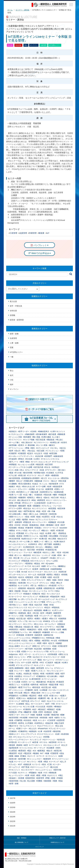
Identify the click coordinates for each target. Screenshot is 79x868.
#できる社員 (40, 707)
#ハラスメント (51, 756)
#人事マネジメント (58, 431)
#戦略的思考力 (43, 431)
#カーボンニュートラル (38, 591)
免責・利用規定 (22, 838)
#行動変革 (13, 453)
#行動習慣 (22, 453)
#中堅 (11, 679)
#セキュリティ (40, 665)
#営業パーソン (27, 651)
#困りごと (49, 542)
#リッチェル (25, 558)
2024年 (13, 812)
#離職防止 (62, 566)
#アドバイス (46, 646)
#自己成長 (40, 451)
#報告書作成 (41, 682)
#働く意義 (36, 437)
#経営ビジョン (14, 685)
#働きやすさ (14, 726)
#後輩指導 (47, 759)
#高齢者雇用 (30, 434)
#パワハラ (40, 756)
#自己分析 (55, 498)
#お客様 (48, 533)
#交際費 (39, 588)
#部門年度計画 (29, 511)
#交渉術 (66, 552)
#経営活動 (53, 453)
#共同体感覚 (52, 654)
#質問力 (30, 619)
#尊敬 (27, 448)
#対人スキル (39, 624)
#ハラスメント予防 (41, 651)
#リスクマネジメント (46, 734)
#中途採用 (13, 459)
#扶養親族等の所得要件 (30, 478)
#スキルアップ (29, 676)
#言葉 (11, 676)
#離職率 (12, 481)
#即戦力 (21, 459)
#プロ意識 (13, 773)
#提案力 (63, 696)
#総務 (60, 756)
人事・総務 (14, 343)
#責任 (27, 668)
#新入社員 (54, 767)
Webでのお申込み (40, 253)
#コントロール (54, 478)
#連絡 (54, 580)
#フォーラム (52, 566)
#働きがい (45, 530)
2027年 (13, 798)
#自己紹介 (13, 621)
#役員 (35, 720)
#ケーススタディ (37, 704)
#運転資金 (18, 627)
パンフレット (40, 245)
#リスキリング (14, 561)
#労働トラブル (14, 663)
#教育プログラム (24, 687)
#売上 (22, 470)
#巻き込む (31, 451)
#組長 (53, 530)
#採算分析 (13, 759)
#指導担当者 (44, 569)
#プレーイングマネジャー (19, 740)
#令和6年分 (33, 544)
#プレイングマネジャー (36, 580)
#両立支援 (62, 481)
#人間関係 (24, 696)
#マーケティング (30, 660)
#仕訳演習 (38, 649)
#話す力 (51, 643)
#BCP (63, 525)
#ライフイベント (15, 440)
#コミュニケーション (44, 770)
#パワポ (28, 566)
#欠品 (25, 495)
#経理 (51, 718)
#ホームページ (49, 660)
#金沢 (43, 701)
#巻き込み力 (28, 610)
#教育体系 (22, 751)
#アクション (44, 583)
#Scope (25, 591)
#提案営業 (49, 489)
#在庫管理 (50, 674)
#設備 (58, 709)
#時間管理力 (14, 629)
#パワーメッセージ (49, 679)
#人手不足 (59, 473)
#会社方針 (38, 605)
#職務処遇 (61, 434)
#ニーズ (12, 635)
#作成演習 (53, 586)
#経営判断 (22, 759)
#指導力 (23, 629)
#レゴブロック (62, 599)
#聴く (55, 533)
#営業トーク (59, 489)
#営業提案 (20, 635)
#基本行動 (57, 770)
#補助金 (12, 530)
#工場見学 (49, 663)
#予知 (20, 712)
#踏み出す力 (62, 539)
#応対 (44, 511)
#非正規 (36, 613)
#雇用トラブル (60, 718)
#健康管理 (57, 613)
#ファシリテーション (60, 759)
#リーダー (57, 764)
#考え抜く (59, 440)
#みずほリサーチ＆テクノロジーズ (46, 657)
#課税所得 (22, 588)
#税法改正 (42, 709)
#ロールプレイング (30, 597)
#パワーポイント (36, 745)
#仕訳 (20, 753)
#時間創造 (13, 464)
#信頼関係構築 (56, 569)
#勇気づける (63, 654)
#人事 (40, 731)
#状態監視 (13, 712)
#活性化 (36, 674)
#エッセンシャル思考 (26, 464)
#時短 (34, 500)
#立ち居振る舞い (15, 514)
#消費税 (39, 781)
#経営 (26, 745)
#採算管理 (40, 778)
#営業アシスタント (38, 671)
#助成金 (21, 528)
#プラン (61, 586)
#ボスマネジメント (38, 561)
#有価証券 (62, 495)
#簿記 (60, 775)
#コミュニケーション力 (24, 602)
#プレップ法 (23, 621)
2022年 (13, 821)
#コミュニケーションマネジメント (22, 643)
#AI (30, 632)
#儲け (20, 511)
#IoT (42, 753)
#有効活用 (40, 464)
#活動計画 (36, 594)
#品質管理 (60, 720)
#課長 (40, 629)
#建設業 (57, 663)
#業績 (11, 555)
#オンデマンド (25, 569)
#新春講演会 (34, 525)
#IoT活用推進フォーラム (18, 632)
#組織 (11, 693)
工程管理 (13, 233)
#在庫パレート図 (15, 495)
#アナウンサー (51, 470)
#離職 (64, 629)
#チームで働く (14, 442)
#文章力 (24, 682)
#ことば (12, 520)
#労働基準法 (23, 731)
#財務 (11, 720)
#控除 (11, 503)
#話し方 (63, 762)
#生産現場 (65, 734)
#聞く (24, 451)
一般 (12, 357)
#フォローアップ (46, 616)
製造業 (42, 233)
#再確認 (12, 619)
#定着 (46, 629)
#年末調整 (24, 718)
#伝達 (42, 470)
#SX (10, 558)
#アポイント (59, 668)
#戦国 (42, 525)
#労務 (37, 577)
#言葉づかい (54, 696)
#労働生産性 (28, 481)
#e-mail (24, 572)
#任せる (47, 467)
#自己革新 (31, 550)
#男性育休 (65, 478)
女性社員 (13, 311)
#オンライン (32, 762)
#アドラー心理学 (15, 508)
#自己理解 (60, 627)
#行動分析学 (63, 646)
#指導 (25, 605)
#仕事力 (65, 663)
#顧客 (28, 671)
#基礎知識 (22, 613)
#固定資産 (13, 498)
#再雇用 (49, 613)
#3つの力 (12, 500)
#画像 (47, 753)
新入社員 (13, 301)
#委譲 (11, 473)
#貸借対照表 (30, 778)
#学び (40, 544)
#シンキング (26, 646)
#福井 (62, 676)
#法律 (57, 734)
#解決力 (52, 445)
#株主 (29, 613)
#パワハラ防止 (54, 591)
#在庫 (27, 775)
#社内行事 (39, 456)
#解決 (11, 591)
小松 (12, 380)
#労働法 (23, 756)
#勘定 (37, 627)
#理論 (11, 627)
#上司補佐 (29, 723)
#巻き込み (27, 508)
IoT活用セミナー (16, 352)
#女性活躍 (41, 575)
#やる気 (54, 641)
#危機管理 (42, 698)
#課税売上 (31, 498)
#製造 (38, 775)
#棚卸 (55, 495)
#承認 (53, 583)
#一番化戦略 (30, 445)
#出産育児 (46, 517)
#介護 (53, 517)
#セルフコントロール (55, 701)
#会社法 (21, 577)
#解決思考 (37, 552)
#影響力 (37, 619)
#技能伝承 (27, 764)
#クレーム (49, 668)
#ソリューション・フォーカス (20, 552)
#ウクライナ (32, 475)
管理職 (12, 315)
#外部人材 (22, 475)
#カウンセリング (43, 448)
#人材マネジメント (54, 503)
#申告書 (18, 503)
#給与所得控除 (14, 478)
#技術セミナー (14, 734)
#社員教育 (50, 748)
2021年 (13, 826)
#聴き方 (49, 751)
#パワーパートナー (16, 649)
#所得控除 (43, 718)
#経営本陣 (61, 508)
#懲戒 (58, 638)
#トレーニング (33, 583)
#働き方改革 (59, 723)
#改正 (43, 594)
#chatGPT (44, 558)
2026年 (13, 803)
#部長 (24, 580)
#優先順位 (13, 583)
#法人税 (23, 781)
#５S (45, 773)
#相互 (33, 448)
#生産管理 (47, 731)
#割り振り (62, 470)
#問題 (47, 778)
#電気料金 (29, 564)
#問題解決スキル (38, 638)
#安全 (44, 764)
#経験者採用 (58, 456)
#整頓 (28, 462)
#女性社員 (61, 740)
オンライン (14, 389)
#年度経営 (60, 682)
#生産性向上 (39, 723)
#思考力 (21, 445)
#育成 (31, 605)
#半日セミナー (28, 503)
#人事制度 (43, 690)
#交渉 (59, 552)
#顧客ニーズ (39, 542)
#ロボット (35, 558)
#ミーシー (13, 489)
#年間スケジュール (31, 536)
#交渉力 (30, 453)
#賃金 (62, 753)
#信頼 (54, 646)
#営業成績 (20, 533)
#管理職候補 (63, 641)
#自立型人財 (21, 619)
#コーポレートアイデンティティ (21, 456)
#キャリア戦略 (29, 440)
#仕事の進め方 (59, 542)
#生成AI (53, 558)
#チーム (12, 729)
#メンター (42, 720)
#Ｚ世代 (12, 492)
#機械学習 (28, 712)
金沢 (12, 375)
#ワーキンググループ (24, 665)
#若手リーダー (24, 431)
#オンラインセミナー (55, 671)
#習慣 (62, 451)
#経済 (11, 657)
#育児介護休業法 (24, 484)
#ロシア (41, 475)
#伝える (12, 533)
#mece (32, 520)
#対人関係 (52, 539)
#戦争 (47, 475)
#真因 (50, 577)
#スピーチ (50, 665)
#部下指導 (29, 649)
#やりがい (40, 547)
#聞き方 (27, 693)
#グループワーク (32, 470)
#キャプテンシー (15, 624)
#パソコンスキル (26, 748)
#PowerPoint (43, 729)
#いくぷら (43, 484)
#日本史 (18, 525)
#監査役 (19, 536)
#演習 (11, 602)
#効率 (11, 451)
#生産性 (49, 707)
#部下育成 (25, 767)
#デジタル (43, 742)
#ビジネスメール (15, 707)
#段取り (12, 674)
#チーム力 (32, 575)
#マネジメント (14, 770)
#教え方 (59, 583)
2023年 (13, 817)
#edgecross (13, 654)
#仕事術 (32, 489)
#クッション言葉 (15, 437)
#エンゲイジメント (40, 508)
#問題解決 (33, 773)
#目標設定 (48, 712)
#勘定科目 (27, 555)
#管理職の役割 (39, 473)
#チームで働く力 (26, 542)
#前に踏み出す (27, 442)
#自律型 (12, 665)
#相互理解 (13, 599)
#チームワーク (14, 767)
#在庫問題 (60, 588)
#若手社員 (25, 701)
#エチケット (23, 773)
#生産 (33, 775)
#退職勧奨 (52, 522)
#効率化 (21, 723)
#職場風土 (49, 547)
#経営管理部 (14, 718)
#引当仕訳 (63, 536)
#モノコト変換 (42, 445)
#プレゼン (13, 764)
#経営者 (35, 742)
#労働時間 (29, 690)
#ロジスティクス (51, 572)
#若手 (63, 674)
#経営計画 (58, 751)
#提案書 (39, 715)
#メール (32, 682)
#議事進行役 (48, 635)
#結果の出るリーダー (30, 539)
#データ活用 (26, 663)
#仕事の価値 (46, 437)
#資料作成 (34, 685)
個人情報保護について (22, 842)
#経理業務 (47, 649)
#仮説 (63, 597)
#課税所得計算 (49, 588)
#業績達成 (50, 440)
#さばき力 (38, 453)
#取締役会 (62, 533)
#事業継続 (50, 525)
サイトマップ (39, 847)
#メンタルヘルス (53, 594)
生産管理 (13, 338)
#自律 (49, 486)
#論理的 (25, 520)
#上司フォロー (58, 610)
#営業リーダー (22, 729)
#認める (47, 498)
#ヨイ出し (54, 448)
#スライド (13, 588)
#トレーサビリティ (16, 564)
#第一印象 (51, 511)
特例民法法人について (58, 842)
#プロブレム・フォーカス (52, 506)
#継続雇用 (22, 506)
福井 (12, 384)
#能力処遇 (52, 434)
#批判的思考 (53, 484)
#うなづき (40, 489)
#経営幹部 (53, 742)
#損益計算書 (53, 685)
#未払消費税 (53, 536)
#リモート (62, 742)
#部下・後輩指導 (15, 522)
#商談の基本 (36, 693)
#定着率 (35, 569)
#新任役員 (36, 687)
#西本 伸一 (62, 555)
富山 (12, 371)
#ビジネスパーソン (41, 442)
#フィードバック (15, 610)
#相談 (67, 580)
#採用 (59, 629)
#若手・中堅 (50, 704)
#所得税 (64, 575)
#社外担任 (28, 720)
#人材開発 (20, 704)
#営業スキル (21, 698)
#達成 (38, 517)
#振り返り (58, 616)
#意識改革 (13, 687)
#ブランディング (15, 660)
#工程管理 (51, 720)
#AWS (58, 748)
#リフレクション (52, 451)
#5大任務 (29, 459)
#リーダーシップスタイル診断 (20, 467)
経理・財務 (14, 334)
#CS (34, 751)
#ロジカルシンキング (52, 745)
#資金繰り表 (28, 627)
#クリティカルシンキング (41, 462)
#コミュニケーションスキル (20, 638)
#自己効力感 (38, 467)
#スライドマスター (36, 572)
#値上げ (54, 481)
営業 (12, 347)
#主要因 (43, 577)
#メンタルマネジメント (18, 544)
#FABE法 (47, 621)
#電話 (29, 751)
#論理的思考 (14, 748)
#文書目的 (38, 495)
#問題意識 (25, 561)
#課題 (53, 778)
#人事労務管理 (35, 679)
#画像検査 (46, 632)
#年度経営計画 (51, 550)
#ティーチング (40, 748)
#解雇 (17, 756)
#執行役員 (13, 577)
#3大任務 (61, 522)
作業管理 (33, 233)
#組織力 (12, 486)
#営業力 (12, 698)
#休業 (36, 616)
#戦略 (46, 605)
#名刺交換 (53, 514)
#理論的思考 (55, 597)
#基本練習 (27, 437)
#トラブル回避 (14, 682)
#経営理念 (46, 641)
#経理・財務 (14, 784)
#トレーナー (19, 671)
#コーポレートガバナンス (59, 690)
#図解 (62, 715)
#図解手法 (13, 613)
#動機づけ (47, 610)
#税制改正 (51, 709)
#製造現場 (57, 731)
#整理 (22, 462)
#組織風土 (57, 544)
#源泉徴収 (47, 781)
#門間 (29, 657)
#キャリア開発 (40, 602)
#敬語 (25, 514)
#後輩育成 (13, 586)
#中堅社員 (13, 742)
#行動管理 (29, 635)
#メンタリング (36, 740)
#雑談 (18, 520)
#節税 (57, 674)
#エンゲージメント (36, 608)
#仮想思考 (38, 635)
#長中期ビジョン (15, 605)
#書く (31, 495)
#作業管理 (13, 723)
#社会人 (63, 498)
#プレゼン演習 (57, 621)
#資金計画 (49, 723)
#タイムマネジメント (28, 726)
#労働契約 (13, 731)
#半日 (42, 663)
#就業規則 (33, 731)
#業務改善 (52, 773)
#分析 (63, 657)
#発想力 (57, 575)
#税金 (60, 781)
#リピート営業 (14, 572)
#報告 (49, 580)
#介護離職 (13, 484)
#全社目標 (13, 511)
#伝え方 (64, 745)
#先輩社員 (28, 674)
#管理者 (52, 629)
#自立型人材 (46, 687)
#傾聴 (33, 715)
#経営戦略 (13, 445)
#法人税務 (31, 781)
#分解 (54, 555)
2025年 (13, 807)
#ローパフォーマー (40, 522)
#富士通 (16, 558)
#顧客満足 (41, 751)
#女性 (36, 690)
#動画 (40, 660)
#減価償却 (22, 498)
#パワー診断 (41, 486)
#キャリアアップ (15, 594)
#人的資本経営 (40, 503)
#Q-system (50, 564)
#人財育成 (25, 685)
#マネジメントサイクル (50, 459)
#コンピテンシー (15, 709)
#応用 (46, 696)
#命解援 (59, 643)
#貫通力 (45, 619)
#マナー (12, 704)
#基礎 (40, 696)
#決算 (54, 649)
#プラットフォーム (57, 651)
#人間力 (37, 459)
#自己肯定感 (40, 440)
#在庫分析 (62, 572)
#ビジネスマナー (28, 770)
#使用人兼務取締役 (16, 668)
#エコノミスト (20, 657)
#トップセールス (32, 533)
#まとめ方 (36, 566)
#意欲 (27, 517)
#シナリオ (24, 679)
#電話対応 (33, 696)
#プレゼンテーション (57, 729)
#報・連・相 (52, 698)
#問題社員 (27, 522)
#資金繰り (13, 778)
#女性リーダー (14, 715)
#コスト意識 (14, 470)
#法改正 (35, 484)
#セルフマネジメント (46, 726)
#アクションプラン (54, 602)
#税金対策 (31, 588)
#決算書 (21, 778)
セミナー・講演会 (22, 10)
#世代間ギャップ (23, 492)
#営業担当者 (44, 597)
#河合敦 (25, 525)
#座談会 (37, 564)
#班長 (42, 674)
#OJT (20, 764)
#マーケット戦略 (58, 632)
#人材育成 (13, 751)
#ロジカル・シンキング (41, 555)
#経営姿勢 (40, 668)
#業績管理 (13, 753)
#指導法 (49, 575)
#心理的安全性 (29, 547)
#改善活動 (22, 583)
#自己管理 (49, 464)
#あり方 (23, 550)
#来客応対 (43, 514)
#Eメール (18, 555)
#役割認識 (38, 610)
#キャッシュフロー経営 (51, 693)
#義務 (33, 668)
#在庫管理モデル (46, 492)
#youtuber (63, 528)
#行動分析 (60, 530)
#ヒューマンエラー (16, 775)
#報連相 (36, 753)
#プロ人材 (13, 475)
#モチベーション (49, 740)
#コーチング (54, 762)
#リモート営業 (14, 651)
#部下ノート (14, 462)
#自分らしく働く (49, 552)
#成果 (56, 547)
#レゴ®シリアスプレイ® (27, 599)
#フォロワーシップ (16, 566)
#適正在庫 (34, 492)
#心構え (19, 674)
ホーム (10, 10)
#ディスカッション (16, 690)
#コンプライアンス (29, 734)
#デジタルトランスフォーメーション (28, 737)
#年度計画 (51, 682)
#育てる (34, 586)
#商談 (46, 762)
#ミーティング (20, 762)
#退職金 (37, 641)
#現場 (44, 775)
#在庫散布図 (59, 492)
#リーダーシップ (24, 742)
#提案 (11, 671)
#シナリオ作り (24, 586)
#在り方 (44, 478)
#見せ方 (18, 451)
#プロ (62, 484)
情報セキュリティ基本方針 (58, 838)
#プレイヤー (23, 489)
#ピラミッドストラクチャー (46, 520)
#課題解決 (37, 506)
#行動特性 (27, 709)
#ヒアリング (63, 698)
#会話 (42, 533)
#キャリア (25, 715)
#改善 (40, 773)
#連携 (43, 566)
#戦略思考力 (32, 629)
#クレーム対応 (52, 561)
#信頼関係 (62, 619)
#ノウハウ (36, 764)
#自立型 (56, 577)
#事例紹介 (58, 707)
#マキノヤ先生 (22, 530)
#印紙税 (60, 778)
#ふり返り (56, 437)
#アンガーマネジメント (18, 575)
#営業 (40, 762)
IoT (48, 233)
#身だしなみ (34, 514)
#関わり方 (53, 619)
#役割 (54, 687)
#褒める (39, 498)
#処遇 (29, 506)
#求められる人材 (28, 486)
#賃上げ (19, 481)
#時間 (39, 643)
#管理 (40, 712)
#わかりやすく (14, 580)
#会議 (11, 762)
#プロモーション (62, 660)
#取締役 (19, 745)
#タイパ (49, 500)
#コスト (47, 481)
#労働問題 (18, 720)
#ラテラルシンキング (60, 462)
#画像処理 (37, 632)
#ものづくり (52, 775)
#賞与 (31, 641)
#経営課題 (52, 508)
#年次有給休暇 (14, 641)
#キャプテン (28, 624)
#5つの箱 (18, 473)
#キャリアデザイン (47, 627)
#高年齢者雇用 (41, 434)
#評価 (55, 712)
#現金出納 (47, 495)
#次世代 (64, 442)
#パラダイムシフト (16, 434)
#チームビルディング (46, 599)
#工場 (49, 764)
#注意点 (24, 641)
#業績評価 (55, 715)
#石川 (21, 654)
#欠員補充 (50, 473)
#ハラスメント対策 (16, 616)
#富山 (28, 704)
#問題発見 (56, 608)
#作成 (51, 605)
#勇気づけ (36, 646)
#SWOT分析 (34, 718)
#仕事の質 (43, 539)
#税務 (55, 781)
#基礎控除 (55, 475)
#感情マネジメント (16, 517)
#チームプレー (50, 624)
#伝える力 (33, 729)
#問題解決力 (14, 696)
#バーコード (14, 569)
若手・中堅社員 (16, 306)
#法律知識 (29, 616)
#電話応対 (28, 753)
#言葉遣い (38, 528)
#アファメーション (16, 448)
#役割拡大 (13, 431)
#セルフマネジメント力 (18, 608)
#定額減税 (13, 528)
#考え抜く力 (14, 542)
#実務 (35, 712)
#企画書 (47, 715)
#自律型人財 (14, 550)
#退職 (11, 756)
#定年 (42, 613)
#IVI (43, 564)
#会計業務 (43, 536)
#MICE (60, 580)
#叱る (18, 486)
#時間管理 (41, 500)
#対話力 (47, 608)
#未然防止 (18, 676)
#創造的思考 (57, 486)
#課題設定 (61, 624)
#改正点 (63, 448)
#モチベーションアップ (40, 767)
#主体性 (34, 431)
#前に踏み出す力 (24, 500)
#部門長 (35, 663)
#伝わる (60, 517)
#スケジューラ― (60, 500)
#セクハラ (31, 756)
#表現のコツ (43, 586)
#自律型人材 (55, 442)
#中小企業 (18, 693)
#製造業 (12, 745)
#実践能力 (27, 594)
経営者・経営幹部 (17, 320)
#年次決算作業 (14, 539)
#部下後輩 (48, 544)
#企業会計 (56, 467)
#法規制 (12, 536)
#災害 (57, 525)
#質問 (17, 679)
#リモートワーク (15, 597)
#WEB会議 (50, 638)
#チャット (61, 558)
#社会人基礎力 (14, 646)
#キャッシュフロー (34, 759)
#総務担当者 (32, 698)
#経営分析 (43, 685)
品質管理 (23, 233)
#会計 (34, 709)
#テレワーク (35, 701)
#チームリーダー (15, 547)
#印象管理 (29, 528)
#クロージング (14, 701)
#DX (10, 737)
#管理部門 (48, 456)
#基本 (45, 643)
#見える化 (59, 726)
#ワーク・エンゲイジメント (35, 654)
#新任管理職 (28, 473)
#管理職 (46, 737)
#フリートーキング (51, 528)
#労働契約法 (41, 676)
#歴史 (11, 525)
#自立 (62, 685)
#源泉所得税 (14, 781)
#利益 (38, 511)
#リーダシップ (34, 530)
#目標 (33, 517)
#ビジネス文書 (29, 707)
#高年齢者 (13, 506)
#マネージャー (62, 704)
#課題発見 (29, 577)
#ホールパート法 (35, 621)
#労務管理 (54, 753)
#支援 (46, 453)
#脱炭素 (18, 591)
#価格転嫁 (38, 481)
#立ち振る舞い (53, 676)
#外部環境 (40, 550)
